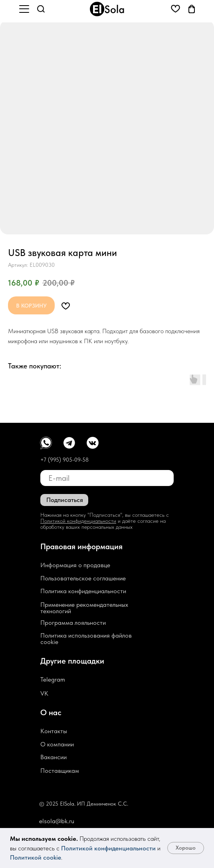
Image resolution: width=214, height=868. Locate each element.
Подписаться (65, 500)
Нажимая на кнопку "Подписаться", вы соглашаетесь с (105, 515)
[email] (107, 478)
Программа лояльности (73, 623)
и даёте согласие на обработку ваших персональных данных (103, 524)
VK (44, 693)
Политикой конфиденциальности (108, 848)
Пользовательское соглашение (83, 578)
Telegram (53, 679)
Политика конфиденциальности (83, 591)
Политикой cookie (36, 857)
